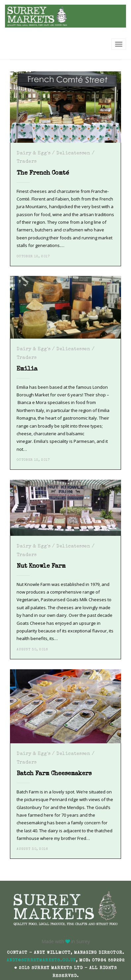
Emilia (27, 369)
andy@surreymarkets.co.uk (41, 961)
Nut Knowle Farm (41, 566)
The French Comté (43, 173)
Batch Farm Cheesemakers (54, 774)
